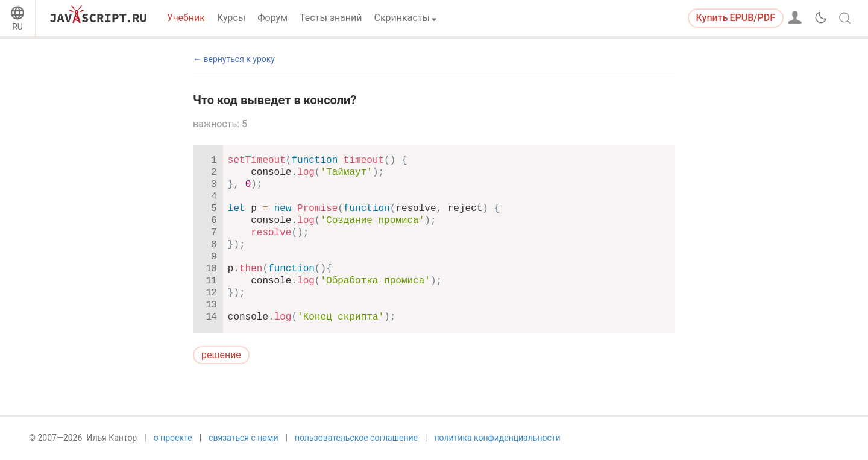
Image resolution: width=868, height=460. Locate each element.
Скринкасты (402, 18)
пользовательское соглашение (356, 440)
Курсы (231, 18)
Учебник (186, 18)
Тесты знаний (331, 18)
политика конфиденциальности (497, 440)
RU (17, 27)
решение (221, 355)
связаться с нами (243, 440)
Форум (272, 18)
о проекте (173, 440)
